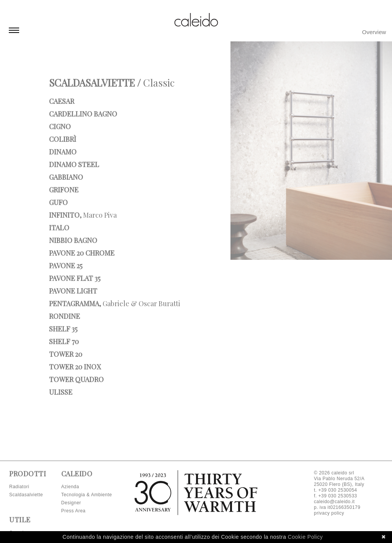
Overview (374, 32)
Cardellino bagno (83, 114)
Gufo (58, 202)
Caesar (62, 101)
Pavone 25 (66, 266)
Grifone (64, 190)
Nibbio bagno (73, 240)
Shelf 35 (63, 329)
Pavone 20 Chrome (82, 253)
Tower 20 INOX (75, 367)
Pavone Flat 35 (75, 278)
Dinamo (63, 152)
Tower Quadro (76, 379)
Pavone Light (73, 291)
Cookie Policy (305, 537)
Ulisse (61, 392)
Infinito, (83, 215)
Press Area (73, 511)
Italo (59, 228)
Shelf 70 (64, 341)
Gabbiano (66, 177)
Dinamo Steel (74, 164)
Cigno (60, 126)
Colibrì (63, 139)
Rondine (65, 316)
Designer (71, 503)
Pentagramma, (115, 303)
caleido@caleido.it (334, 502)
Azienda (70, 487)
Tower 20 (66, 354)
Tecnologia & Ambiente (87, 495)
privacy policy (329, 513)
